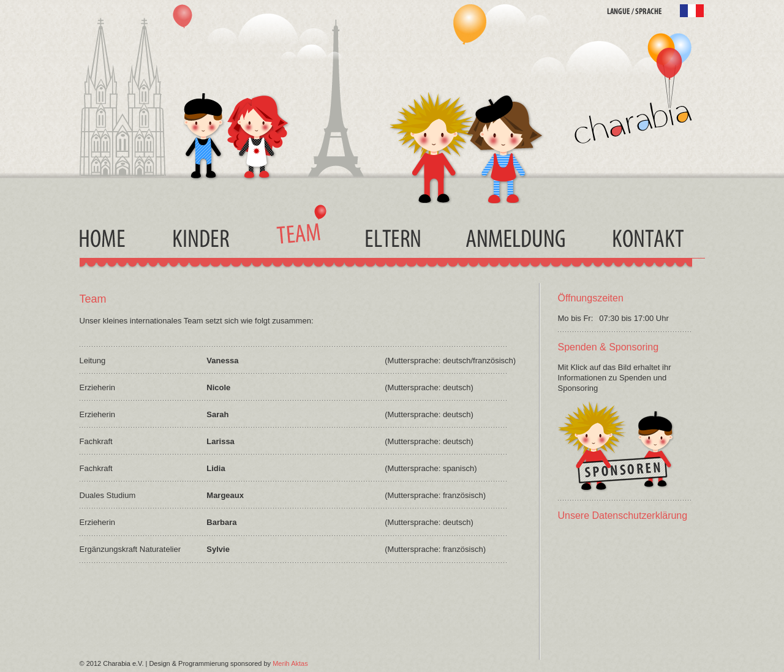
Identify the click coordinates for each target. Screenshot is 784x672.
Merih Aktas (290, 663)
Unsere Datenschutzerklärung (623, 515)
